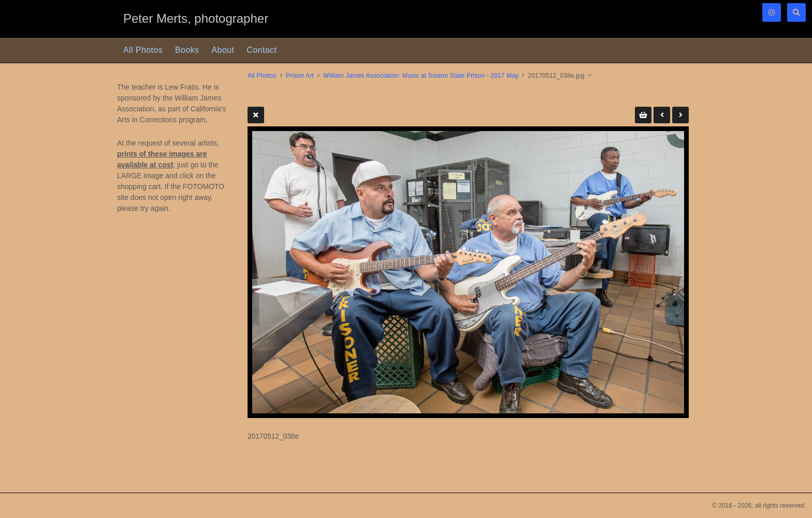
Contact (262, 50)
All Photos (143, 50)
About (223, 50)
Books (187, 50)
